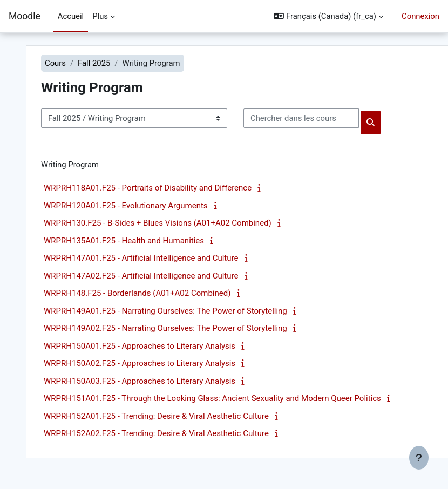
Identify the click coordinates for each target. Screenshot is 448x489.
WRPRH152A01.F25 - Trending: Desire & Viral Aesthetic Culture (156, 416)
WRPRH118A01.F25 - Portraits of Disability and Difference (148, 188)
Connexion (420, 16)
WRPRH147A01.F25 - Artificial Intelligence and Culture (141, 258)
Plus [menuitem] (100, 16)
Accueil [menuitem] (71, 16)
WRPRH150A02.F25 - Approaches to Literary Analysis (140, 363)
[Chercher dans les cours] (301, 118)
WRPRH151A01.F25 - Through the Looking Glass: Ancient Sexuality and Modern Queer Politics (212, 398)
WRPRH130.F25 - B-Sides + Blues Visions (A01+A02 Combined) (158, 223)
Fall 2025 (94, 63)
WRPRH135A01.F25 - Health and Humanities (124, 241)
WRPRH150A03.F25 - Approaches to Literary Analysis (140, 381)
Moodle (25, 16)
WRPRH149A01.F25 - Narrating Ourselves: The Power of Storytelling (165, 311)
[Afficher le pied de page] (419, 458)
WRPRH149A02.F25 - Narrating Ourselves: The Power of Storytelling (165, 328)
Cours (55, 63)
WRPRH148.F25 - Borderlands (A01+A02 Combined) (137, 293)
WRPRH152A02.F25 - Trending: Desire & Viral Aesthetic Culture (156, 433)
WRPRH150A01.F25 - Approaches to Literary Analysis (140, 346)
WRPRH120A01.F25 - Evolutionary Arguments (126, 206)
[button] (328, 16)
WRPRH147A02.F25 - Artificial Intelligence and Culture (141, 276)
